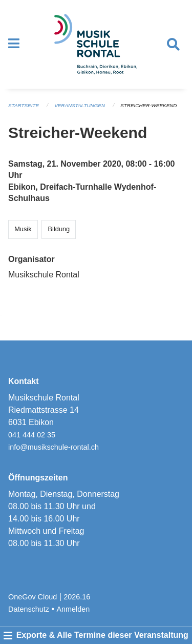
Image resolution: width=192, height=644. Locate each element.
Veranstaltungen (80, 105)
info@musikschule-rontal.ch (54, 447)
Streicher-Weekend (148, 105)
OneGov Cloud (33, 597)
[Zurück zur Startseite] (96, 44)
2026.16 (77, 597)
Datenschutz (29, 609)
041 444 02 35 (32, 435)
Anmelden (73, 609)
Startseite (24, 105)
